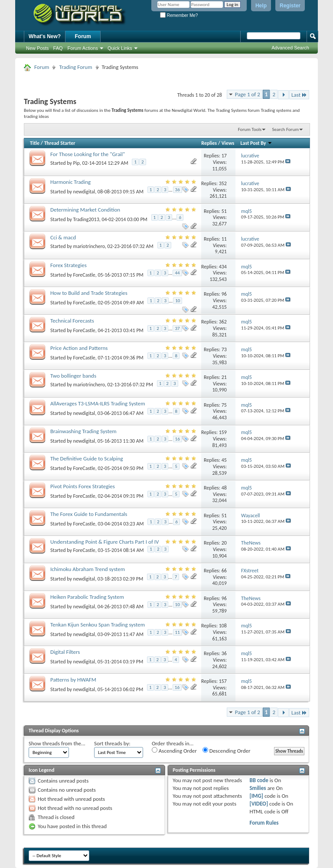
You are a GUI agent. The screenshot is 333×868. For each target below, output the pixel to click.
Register (290, 6)
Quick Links (120, 48)
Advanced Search (290, 48)
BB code (259, 780)
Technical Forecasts (72, 321)
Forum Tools (250, 129)
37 (177, 328)
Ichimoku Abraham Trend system (88, 569)
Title (35, 143)
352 (223, 183)
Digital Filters (65, 652)
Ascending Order (174, 751)
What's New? (45, 36)
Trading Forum (75, 67)
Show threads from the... (57, 743)
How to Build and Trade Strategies (89, 293)
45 (224, 460)
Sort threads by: (112, 743)
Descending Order (227, 751)
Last (299, 95)
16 (178, 439)
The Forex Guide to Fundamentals (89, 514)
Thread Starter (60, 143)
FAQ (58, 48)
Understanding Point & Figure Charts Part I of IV (104, 542)
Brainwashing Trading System (83, 431)
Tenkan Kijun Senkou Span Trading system (98, 625)
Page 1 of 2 (248, 94)
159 (223, 432)
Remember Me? (179, 15)
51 (224, 211)
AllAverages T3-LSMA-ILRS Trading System (98, 403)
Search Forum (286, 129)
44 (177, 273)
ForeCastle (84, 275)
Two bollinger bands (73, 376)
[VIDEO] (259, 804)
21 (224, 377)
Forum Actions (83, 48)
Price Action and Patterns (79, 348)
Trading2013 (86, 219)
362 (223, 322)
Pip (77, 163)
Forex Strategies (69, 265)
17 (224, 156)
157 (223, 681)
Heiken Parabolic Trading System (87, 597)
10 (178, 301)
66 (224, 571)
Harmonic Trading (70, 182)
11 (224, 239)
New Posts (38, 48)
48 (224, 488)
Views (228, 143)
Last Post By (257, 143)
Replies (209, 143)
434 (223, 267)
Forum (83, 36)
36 (178, 190)
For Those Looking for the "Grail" (88, 154)
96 (224, 294)
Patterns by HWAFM (73, 680)
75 (224, 405)
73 (224, 349)
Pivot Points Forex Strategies (83, 486)
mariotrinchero (89, 246)
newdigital (84, 192)
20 (224, 543)
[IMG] (256, 796)
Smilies (258, 788)
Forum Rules (264, 823)
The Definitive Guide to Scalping (87, 458)
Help (261, 6)
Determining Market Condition (85, 210)
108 (223, 626)
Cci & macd (63, 237)
